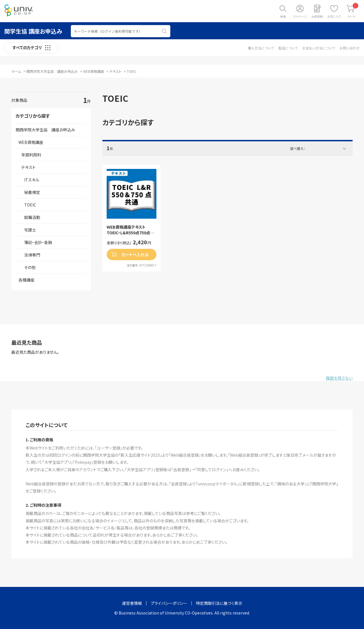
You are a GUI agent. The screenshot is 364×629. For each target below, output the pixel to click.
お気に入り (334, 16)
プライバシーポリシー (169, 603)
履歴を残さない (339, 378)
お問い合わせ (350, 48)
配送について (288, 48)
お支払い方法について (319, 48)
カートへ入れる (135, 255)
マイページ (300, 16)
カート (353, 11)
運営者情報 (132, 603)
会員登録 (317, 16)
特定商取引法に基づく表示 (219, 603)
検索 (283, 16)
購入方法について (261, 48)
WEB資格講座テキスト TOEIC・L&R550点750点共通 (130, 230)
